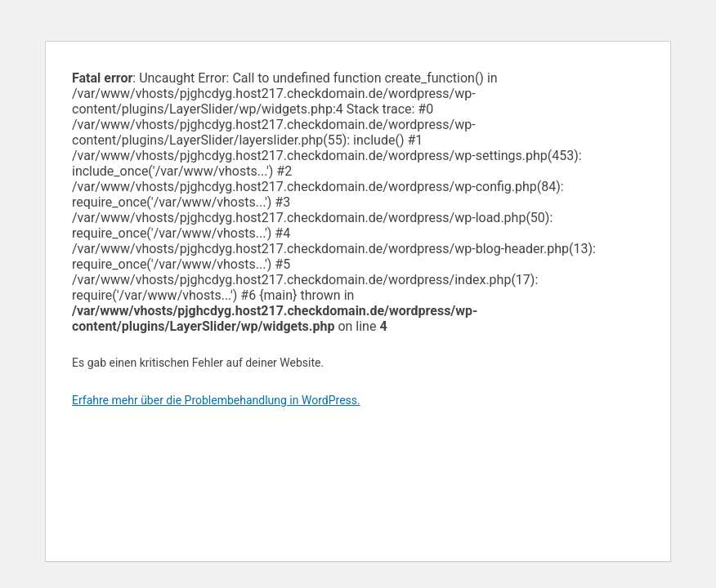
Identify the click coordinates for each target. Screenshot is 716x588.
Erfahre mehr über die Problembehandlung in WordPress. (216, 400)
